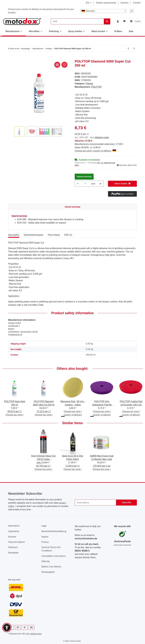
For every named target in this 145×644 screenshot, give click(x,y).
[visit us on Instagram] (18, 627)
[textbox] (103, 11)
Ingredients (14, 531)
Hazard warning (84, 177)
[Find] (77, 21)
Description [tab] (14, 235)
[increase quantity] (100, 184)
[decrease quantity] (78, 184)
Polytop (89, 84)
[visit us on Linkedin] (31, 627)
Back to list (14, 49)
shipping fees (36, 634)
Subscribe (126, 502)
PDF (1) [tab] (68, 235)
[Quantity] (85, 184)
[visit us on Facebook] (11, 627)
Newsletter (13, 553)
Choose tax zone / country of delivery (95, 151)
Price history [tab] (54, 235)
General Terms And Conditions (51, 549)
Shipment (13, 547)
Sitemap (46, 561)
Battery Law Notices (51, 567)
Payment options (16, 542)
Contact (137, 3)
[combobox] (103, 11)
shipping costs (102, 137)
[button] (118, 21)
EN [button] (87, 3)
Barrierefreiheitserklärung (54, 531)
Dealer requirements (106, 3)
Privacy (45, 542)
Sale (131, 31)
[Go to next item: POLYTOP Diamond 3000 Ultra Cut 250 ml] (134, 49)
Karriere (125, 3)
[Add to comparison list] (57, 65)
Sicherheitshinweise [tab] (33, 235)
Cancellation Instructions (54, 556)
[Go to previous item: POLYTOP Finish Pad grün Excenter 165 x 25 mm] (128, 49)
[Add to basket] (10, 58)
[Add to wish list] (64, 65)
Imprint (45, 537)
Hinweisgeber (48, 572)
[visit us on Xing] (25, 627)
